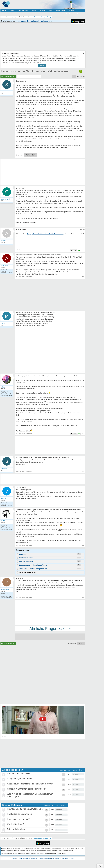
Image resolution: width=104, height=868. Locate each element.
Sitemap (72, 858)
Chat (51, 10)
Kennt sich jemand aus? (18, 819)
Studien (71, 10)
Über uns (20, 858)
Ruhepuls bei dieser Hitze (19, 774)
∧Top (100, 866)
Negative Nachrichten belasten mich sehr (26, 789)
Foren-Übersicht (6, 838)
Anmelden (80, 14)
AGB (52, 858)
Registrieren (70, 14)
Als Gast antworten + (8, 76)
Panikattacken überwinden (19, 814)
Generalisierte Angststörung (42, 838)
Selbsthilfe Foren (23, 10)
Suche (34, 10)
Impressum (26, 858)
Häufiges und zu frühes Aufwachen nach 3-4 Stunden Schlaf (35, 809)
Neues (12, 10)
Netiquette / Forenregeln (61, 858)
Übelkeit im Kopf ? (16, 824)
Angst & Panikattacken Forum (23, 838)
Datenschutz (34, 858)
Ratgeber (43, 10)
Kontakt (14, 858)
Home (4, 10)
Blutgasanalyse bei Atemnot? (21, 779)
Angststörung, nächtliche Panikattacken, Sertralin (30, 784)
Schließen (42, 66)
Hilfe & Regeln (61, 10)
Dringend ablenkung (17, 829)
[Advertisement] (50, 613)
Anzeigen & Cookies (44, 858)
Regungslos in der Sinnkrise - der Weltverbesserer (35, 71)
